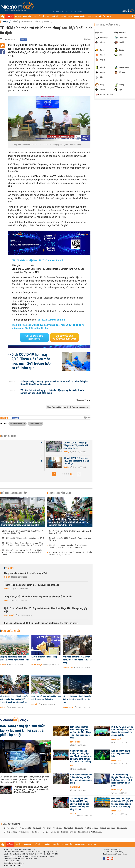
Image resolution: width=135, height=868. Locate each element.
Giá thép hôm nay (10, 832)
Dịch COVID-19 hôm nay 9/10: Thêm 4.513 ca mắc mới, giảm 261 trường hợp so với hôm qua (31, 361)
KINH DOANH (92, 16)
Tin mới (10, 568)
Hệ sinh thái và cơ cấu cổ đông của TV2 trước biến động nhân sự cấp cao (77, 699)
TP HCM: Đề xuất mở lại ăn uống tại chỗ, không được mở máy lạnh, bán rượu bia (21, 524)
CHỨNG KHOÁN (66, 16)
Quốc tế (73, 814)
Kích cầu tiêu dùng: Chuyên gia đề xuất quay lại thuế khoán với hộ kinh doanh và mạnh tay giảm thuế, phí (68, 522)
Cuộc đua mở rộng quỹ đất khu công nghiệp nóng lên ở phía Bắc (46, 698)
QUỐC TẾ (37, 16)
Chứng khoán (68, 668)
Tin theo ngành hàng (108, 25)
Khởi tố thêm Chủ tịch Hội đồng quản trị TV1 (44, 658)
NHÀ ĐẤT (55, 16)
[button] (54, 474)
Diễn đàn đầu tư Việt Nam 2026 (90, 832)
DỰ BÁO (18, 16)
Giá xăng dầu (122, 828)
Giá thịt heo (36, 832)
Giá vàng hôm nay (11, 828)
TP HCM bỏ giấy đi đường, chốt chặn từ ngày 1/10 (23, 538)
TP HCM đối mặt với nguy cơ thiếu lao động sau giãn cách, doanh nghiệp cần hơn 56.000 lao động (52, 392)
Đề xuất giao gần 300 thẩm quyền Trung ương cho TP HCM (70, 539)
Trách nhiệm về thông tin (13, 865)
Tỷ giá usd (37, 828)
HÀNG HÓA (27, 16)
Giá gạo (46, 832)
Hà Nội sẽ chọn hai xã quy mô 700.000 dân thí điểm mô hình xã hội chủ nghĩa (71, 554)
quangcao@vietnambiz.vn (117, 854)
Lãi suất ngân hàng (108, 828)
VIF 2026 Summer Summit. (52, 320)
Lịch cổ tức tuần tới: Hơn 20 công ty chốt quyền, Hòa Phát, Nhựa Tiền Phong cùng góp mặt (46, 610)
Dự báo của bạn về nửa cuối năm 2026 (64, 337)
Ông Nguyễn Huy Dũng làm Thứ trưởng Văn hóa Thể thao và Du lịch (71, 532)
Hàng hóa (8, 589)
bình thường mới (36, 423)
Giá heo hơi (68, 828)
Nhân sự (48, 22)
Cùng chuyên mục (60, 493)
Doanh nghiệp (9, 615)
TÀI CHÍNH (46, 16)
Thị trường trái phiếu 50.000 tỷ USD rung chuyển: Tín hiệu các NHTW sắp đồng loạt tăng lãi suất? (31, 790)
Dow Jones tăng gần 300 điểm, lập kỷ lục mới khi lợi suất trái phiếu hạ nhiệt (41, 623)
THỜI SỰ (10, 16)
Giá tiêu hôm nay (92, 828)
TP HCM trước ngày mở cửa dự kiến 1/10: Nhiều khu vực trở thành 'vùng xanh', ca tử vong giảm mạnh (22, 552)
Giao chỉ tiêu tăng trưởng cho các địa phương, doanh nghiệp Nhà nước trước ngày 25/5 (68, 546)
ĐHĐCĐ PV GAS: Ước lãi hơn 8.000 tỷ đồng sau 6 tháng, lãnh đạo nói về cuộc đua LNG (123, 731)
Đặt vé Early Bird (34, 337)
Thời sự (6, 22)
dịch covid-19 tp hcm (18, 423)
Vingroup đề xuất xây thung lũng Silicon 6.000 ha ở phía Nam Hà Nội (14, 658)
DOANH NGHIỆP (80, 16)
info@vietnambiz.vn (16, 863)
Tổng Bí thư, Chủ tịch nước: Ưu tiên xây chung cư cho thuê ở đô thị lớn (38, 597)
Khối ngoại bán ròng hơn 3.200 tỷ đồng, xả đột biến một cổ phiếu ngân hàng (78, 660)
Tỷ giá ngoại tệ (25, 828)
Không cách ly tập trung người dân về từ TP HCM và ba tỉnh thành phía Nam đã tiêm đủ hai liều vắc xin (54, 383)
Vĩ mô (16, 22)
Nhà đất (7, 601)
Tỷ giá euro (58, 828)
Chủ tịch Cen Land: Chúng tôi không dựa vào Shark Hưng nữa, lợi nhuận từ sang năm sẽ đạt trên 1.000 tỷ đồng (81, 756)
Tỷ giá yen (47, 828)
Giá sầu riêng (24, 832)
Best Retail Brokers (69, 832)
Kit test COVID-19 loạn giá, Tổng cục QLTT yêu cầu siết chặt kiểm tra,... (76, 445)
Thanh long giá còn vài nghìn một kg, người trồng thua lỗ (32, 585)
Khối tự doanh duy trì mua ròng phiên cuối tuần (121, 754)
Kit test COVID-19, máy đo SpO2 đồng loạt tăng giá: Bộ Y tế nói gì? (76, 461)
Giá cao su (55, 832)
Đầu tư (38, 22)
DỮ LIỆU (102, 16)
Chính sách (26, 22)
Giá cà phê (79, 828)
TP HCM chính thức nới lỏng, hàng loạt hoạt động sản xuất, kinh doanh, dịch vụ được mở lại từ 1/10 (23, 544)
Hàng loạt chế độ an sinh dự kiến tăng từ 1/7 (26, 573)
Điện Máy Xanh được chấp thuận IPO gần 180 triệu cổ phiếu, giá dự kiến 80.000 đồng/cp (122, 803)
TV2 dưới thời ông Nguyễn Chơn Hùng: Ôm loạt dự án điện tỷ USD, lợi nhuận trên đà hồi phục (122, 780)
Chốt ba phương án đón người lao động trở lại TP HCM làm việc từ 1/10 (22, 532)
